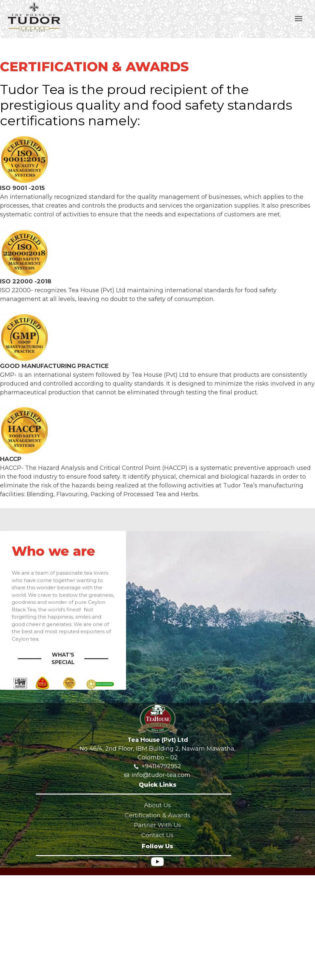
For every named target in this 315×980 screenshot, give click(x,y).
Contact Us (157, 835)
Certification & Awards (157, 815)
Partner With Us (157, 825)
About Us (157, 805)
